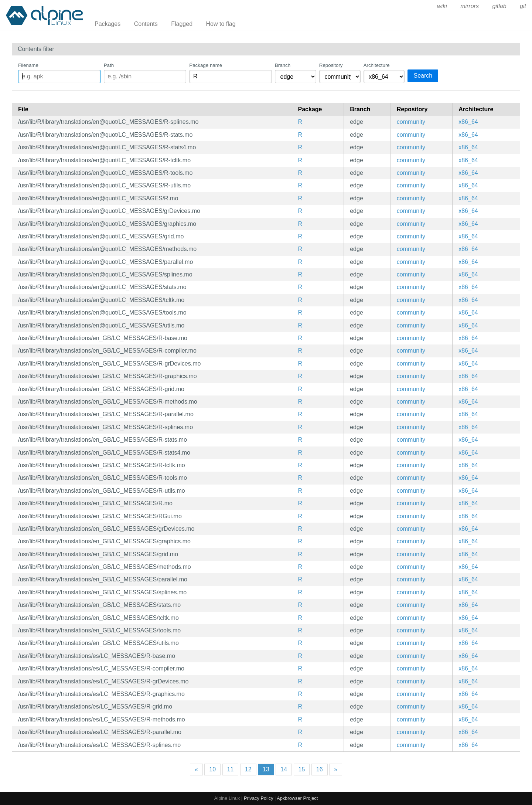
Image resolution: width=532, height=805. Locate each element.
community (411, 122)
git (523, 6)
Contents (146, 24)
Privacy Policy (259, 798)
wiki (442, 6)
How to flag (221, 24)
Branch (283, 65)
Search (423, 76)
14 (284, 769)
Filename (28, 65)
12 (248, 769)
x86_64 (468, 122)
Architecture (377, 65)
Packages (108, 24)
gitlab (499, 6)
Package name (206, 65)
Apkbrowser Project (297, 798)
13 (266, 769)
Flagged (182, 24)
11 (231, 769)
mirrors (470, 6)
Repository (331, 65)
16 (320, 769)
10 (212, 769)
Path (109, 65)
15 (302, 769)
